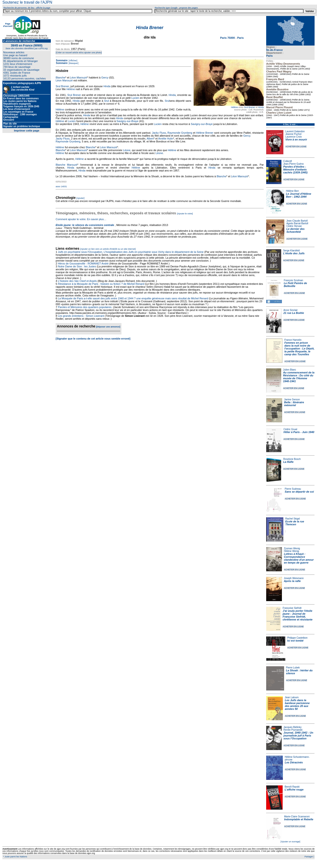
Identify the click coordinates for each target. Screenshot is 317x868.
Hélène (234, 107)
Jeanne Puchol (293, 134)
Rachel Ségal (292, 519)
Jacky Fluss (159, 133)
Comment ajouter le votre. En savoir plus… (81, 219)
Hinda (261, 107)
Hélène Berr (292, 191)
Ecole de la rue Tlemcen (295, 523)
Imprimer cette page (27, 131)
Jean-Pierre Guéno (294, 164)
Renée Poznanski (293, 730)
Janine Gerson (292, 399)
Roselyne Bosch (292, 459)
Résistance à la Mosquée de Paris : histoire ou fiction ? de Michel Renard (101, 284)
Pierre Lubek (293, 668)
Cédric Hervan (294, 226)
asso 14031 (61, 186)
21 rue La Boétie (294, 313)
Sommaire (62, 60)
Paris (269, 56)
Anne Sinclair (291, 310)
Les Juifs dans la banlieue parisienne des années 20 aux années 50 (297, 705)
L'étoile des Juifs (294, 253)
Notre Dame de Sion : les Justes (77, 266)
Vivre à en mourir (296, 139)
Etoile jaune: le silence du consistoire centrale (85, 225)
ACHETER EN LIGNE (296, 147)
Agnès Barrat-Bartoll (297, 223)
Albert (150, 139)
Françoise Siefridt (292, 608)
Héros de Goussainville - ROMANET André (83, 263)
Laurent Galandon (295, 131)
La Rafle (288, 462)
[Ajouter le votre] (185, 214)
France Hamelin (293, 340)
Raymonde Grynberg (180, 133)
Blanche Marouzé (67, 165)
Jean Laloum (292, 697)
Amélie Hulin (166, 139)
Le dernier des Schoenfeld (295, 230)
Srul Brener (249, 107)
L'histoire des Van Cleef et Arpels (77, 281)
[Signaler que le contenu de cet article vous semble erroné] (93, 339)
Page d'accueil (8, 25)
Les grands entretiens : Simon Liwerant (81, 316)
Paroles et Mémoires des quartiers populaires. (85, 307)
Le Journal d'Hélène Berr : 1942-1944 (299, 195)
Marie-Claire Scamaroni (297, 817)
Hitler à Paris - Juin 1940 (299, 432)
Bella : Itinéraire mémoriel (294, 404)
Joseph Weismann (294, 578)
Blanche (60, 77)
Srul (106, 101)
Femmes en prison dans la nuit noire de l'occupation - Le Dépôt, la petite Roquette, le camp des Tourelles (299, 349)
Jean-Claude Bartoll (297, 221)
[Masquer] (73, 63)
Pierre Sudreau (293, 489)
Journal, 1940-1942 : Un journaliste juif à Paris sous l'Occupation (298, 736)
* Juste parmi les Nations (15, 857)
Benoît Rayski (292, 787)
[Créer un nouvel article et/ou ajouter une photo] (79, 53)
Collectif (288, 161)
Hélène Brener (205, 133)
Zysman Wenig (292, 548)
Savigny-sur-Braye (127, 121)
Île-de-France (274, 50)
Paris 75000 (228, 38)
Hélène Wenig (291, 551)
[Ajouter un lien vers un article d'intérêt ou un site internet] (108, 249)
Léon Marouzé (78, 77)
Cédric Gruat (290, 429)
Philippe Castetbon (297, 638)
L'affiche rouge (294, 790)
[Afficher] (73, 61)
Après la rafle (292, 581)
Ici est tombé (295, 641)
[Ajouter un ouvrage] (290, 842)
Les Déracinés (294, 762)
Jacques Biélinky (293, 727)
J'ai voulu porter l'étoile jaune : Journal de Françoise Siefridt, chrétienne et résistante (298, 615)
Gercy (105, 77)
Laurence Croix (294, 137)
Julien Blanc (290, 370)
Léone (127, 150)
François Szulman (294, 280)
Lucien (135, 98)
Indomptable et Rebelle (299, 819)
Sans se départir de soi (299, 492)
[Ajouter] (81, 198)
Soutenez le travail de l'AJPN (27, 2)
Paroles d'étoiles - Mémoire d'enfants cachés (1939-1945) (295, 170)
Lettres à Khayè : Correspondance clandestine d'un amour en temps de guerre (299, 558)
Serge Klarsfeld (291, 251)
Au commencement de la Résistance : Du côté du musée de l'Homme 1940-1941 (299, 377)
